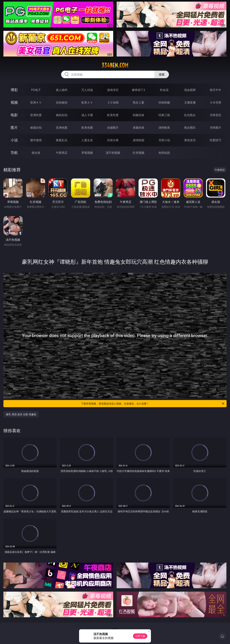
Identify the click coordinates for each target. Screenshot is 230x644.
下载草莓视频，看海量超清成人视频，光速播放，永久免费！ (153, 404)
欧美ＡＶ (87, 102)
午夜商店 (62, 153)
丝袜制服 (164, 102)
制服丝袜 (139, 115)
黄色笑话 (190, 140)
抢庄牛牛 (215, 90)
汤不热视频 (113, 153)
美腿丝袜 (139, 128)
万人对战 (87, 90)
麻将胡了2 (138, 90)
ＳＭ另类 (215, 102)
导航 (14, 153)
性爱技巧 (215, 140)
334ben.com (115, 65)
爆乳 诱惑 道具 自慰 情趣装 (21, 414)
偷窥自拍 (36, 128)
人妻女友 (87, 140)
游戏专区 (113, 90)
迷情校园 (139, 140)
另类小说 (164, 140)
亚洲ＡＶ (36, 102)
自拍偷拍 (62, 102)
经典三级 (164, 115)
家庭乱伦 (62, 140)
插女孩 (36, 153)
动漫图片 (113, 128)
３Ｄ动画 (113, 102)
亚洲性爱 (36, 115)
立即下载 (140, 636)
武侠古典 (113, 140)
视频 (14, 102)
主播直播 (190, 102)
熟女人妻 (139, 102)
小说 (14, 140)
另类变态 (215, 115)
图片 (14, 127)
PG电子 (36, 90)
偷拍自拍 (62, 115)
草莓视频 (87, 153)
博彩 (14, 90)
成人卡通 (87, 115)
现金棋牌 (190, 90)
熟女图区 (190, 128)
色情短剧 (164, 153)
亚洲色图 (62, 128)
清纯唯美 (164, 128)
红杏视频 (139, 153)
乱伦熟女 (190, 115)
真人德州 (62, 90)
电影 (14, 115)
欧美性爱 (113, 115)
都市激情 (36, 140)
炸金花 (164, 90)
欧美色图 (87, 128)
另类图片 (215, 128)
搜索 (162, 74)
